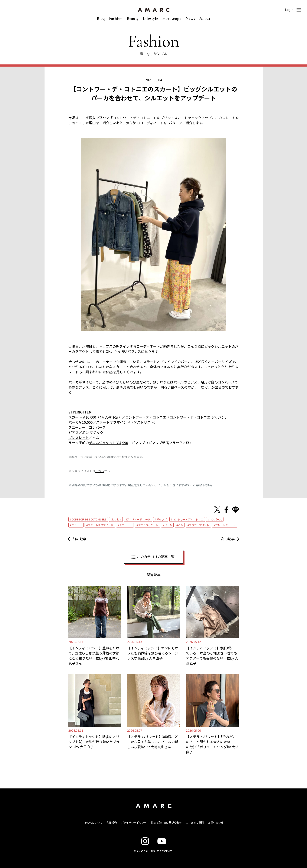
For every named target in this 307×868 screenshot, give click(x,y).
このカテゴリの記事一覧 (156, 557)
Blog (101, 19)
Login (289, 10)
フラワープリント (199, 525)
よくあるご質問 (195, 822)
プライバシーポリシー (134, 822)
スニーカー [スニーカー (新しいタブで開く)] (77, 427)
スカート (77, 525)
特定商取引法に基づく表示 (166, 822)
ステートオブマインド (101, 525)
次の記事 (228, 539)
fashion (117, 519)
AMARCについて (93, 822)
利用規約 (112, 822)
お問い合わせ (216, 822)
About (205, 19)
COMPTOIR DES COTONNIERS (89, 519)
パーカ (168, 525)
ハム (180, 525)
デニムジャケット (148, 525)
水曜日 (87, 346)
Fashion (116, 19)
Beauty (133, 19)
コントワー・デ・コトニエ (188, 519)
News (190, 19)
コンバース (215, 519)
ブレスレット (79, 438)
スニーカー (126, 525)
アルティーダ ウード (139, 519)
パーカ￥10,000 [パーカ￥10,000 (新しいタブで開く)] (81, 422)
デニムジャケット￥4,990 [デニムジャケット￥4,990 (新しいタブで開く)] (108, 443)
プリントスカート (225, 525)
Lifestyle (151, 19)
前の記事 (79, 539)
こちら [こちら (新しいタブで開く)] (100, 471)
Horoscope (172, 19)
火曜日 (74, 346)
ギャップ (161, 519)
